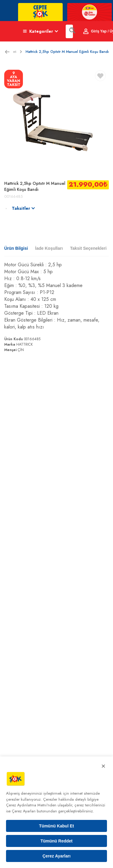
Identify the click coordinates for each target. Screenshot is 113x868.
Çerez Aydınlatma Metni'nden (31, 805)
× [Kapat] (103, 766)
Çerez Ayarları (56, 856)
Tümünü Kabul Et (57, 826)
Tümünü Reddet (56, 841)
